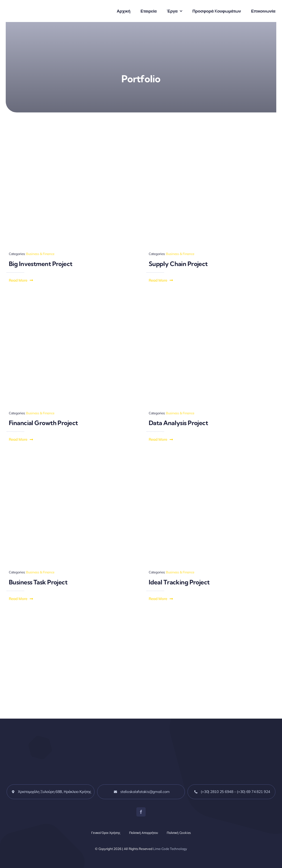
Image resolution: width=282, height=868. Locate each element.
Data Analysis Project (178, 423)
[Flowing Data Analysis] (211, 300)
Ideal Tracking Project (179, 582)
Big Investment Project (41, 264)
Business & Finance (40, 254)
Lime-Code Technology (170, 849)
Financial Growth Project (43, 423)
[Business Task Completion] (71, 459)
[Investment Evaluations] (71, 141)
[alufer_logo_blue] (40, 6)
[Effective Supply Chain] (211, 141)
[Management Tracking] (211, 459)
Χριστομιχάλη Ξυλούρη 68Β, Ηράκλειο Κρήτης (55, 792)
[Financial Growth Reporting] (71, 300)
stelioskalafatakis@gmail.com (145, 792)
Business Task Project (38, 582)
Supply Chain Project (178, 264)
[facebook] (141, 812)
